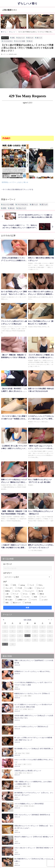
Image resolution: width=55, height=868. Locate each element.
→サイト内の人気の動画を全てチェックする (17, 189)
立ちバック (21, 38)
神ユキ (30, 41)
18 (27, 636)
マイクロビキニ (8, 41)
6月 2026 (28, 620)
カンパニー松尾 (20, 41)
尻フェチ (31, 38)
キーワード (8, 564)
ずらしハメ (5, 38)
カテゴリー (8, 573)
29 (5, 644)
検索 (28, 608)
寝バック (39, 38)
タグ (5, 582)
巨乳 (13, 38)
